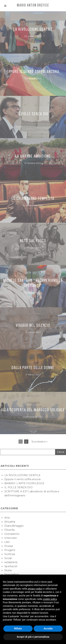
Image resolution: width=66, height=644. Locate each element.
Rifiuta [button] (18, 628)
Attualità (10, 522)
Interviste (11, 538)
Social (8, 558)
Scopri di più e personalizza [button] (33, 637)
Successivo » (40, 442)
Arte (7, 518)
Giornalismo (12, 534)
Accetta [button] (48, 628)
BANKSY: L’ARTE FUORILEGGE (24, 483)
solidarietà (11, 562)
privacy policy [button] (35, 589)
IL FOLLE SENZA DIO (18, 487)
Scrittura (10, 554)
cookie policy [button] (50, 599)
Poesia (9, 546)
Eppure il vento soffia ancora (22, 479)
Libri (7, 542)
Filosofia (10, 530)
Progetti (10, 550)
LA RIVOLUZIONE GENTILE (22, 475)
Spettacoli (11, 566)
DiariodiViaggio (14, 526)
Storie (8, 570)
